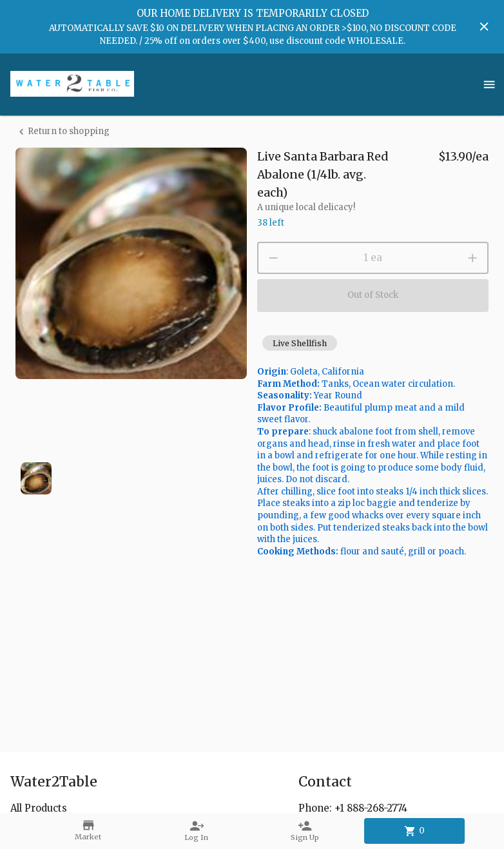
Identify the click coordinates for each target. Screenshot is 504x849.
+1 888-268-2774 (371, 808)
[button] (300, 343)
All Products (39, 808)
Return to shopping (63, 132)
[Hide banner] (484, 26)
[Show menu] (489, 84)
